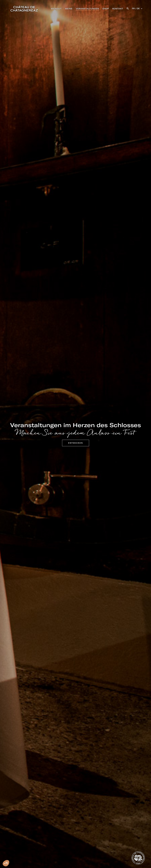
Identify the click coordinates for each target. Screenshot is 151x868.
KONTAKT (118, 9)
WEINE (69, 9)
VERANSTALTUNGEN (87, 9)
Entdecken (75, 443)
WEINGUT (56, 9)
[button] (128, 8)
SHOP (106, 9)
